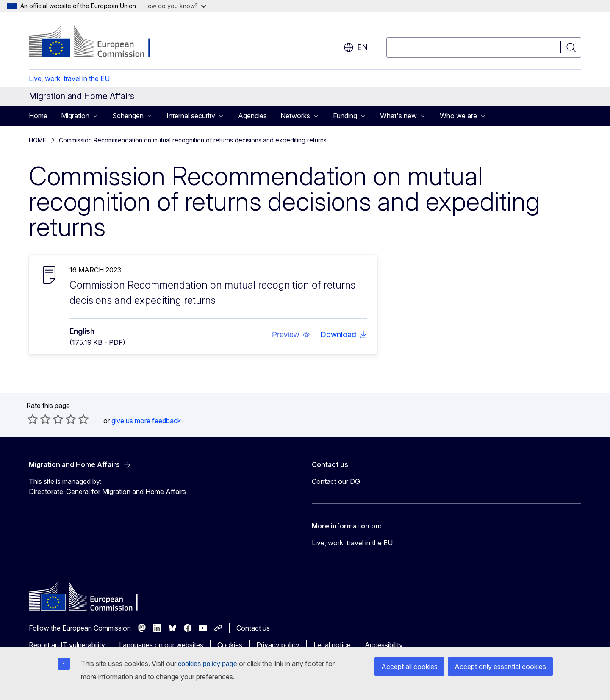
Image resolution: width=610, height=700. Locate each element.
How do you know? (175, 6)
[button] (291, 335)
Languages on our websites (161, 645)
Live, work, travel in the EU (69, 78)
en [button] (356, 47)
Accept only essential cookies (500, 667)
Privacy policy (278, 645)
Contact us (253, 628)
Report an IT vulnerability (67, 645)
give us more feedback (146, 421)
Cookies (230, 645)
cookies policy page (208, 664)
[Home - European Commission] (97, 42)
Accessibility (384, 645)
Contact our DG (336, 481)
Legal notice (332, 645)
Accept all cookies (409, 667)
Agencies (252, 116)
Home (38, 116)
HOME (37, 140)
